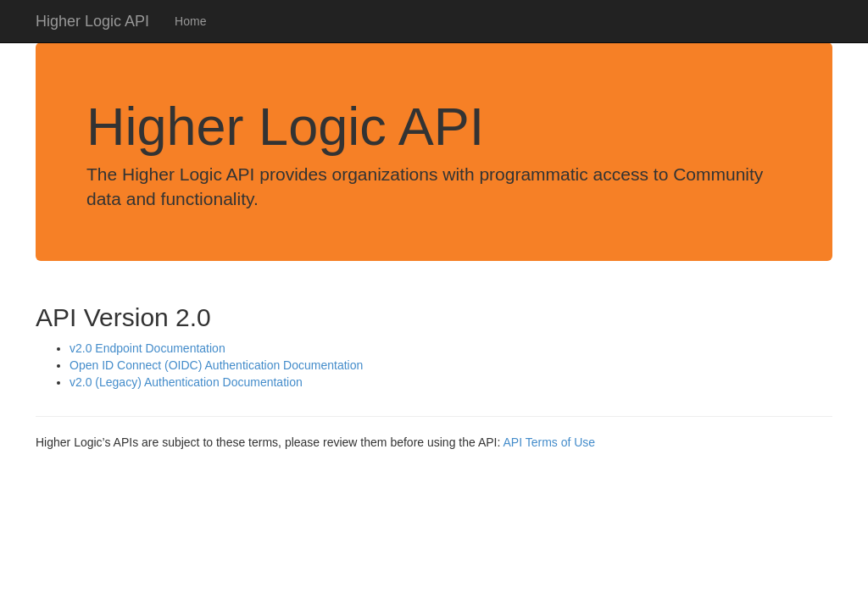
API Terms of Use (549, 442)
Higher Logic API (92, 21)
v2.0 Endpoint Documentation (147, 348)
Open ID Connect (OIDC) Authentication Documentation (216, 365)
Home (190, 21)
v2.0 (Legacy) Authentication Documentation (186, 382)
